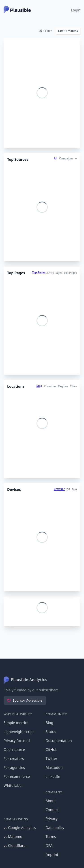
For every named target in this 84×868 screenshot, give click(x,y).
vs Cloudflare (15, 846)
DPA (49, 846)
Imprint (52, 855)
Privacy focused (17, 741)
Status (51, 732)
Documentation (59, 741)
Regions (63, 386)
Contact (52, 810)
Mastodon (54, 768)
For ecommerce (17, 777)
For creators (14, 759)
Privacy (52, 819)
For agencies (14, 768)
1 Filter (45, 31)
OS (68, 489)
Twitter (52, 759)
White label (13, 785)
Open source (14, 750)
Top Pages (39, 272)
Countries (50, 386)
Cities (73, 386)
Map (39, 386)
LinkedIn (53, 777)
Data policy (55, 828)
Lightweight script (19, 732)
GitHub (52, 750)
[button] (68, 31)
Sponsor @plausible (24, 700)
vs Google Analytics (20, 828)
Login (76, 10)
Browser (59, 489)
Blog (50, 723)
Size (74, 489)
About (51, 801)
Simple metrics (16, 723)
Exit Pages (70, 273)
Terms (51, 837)
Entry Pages (55, 273)
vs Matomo (13, 837)
